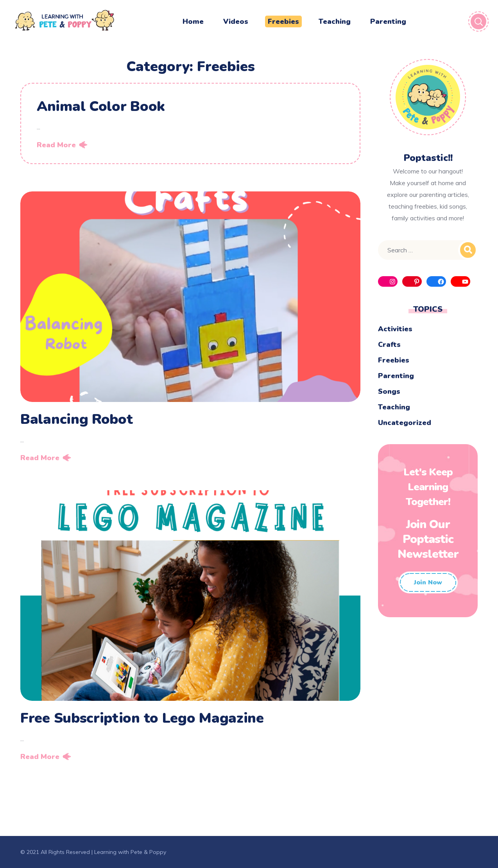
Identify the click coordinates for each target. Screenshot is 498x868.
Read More (56, 145)
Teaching (394, 407)
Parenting (396, 376)
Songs (389, 391)
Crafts (389, 345)
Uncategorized (405, 423)
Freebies (394, 360)
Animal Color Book (101, 106)
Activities (395, 329)
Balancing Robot (77, 419)
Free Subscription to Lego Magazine (142, 718)
